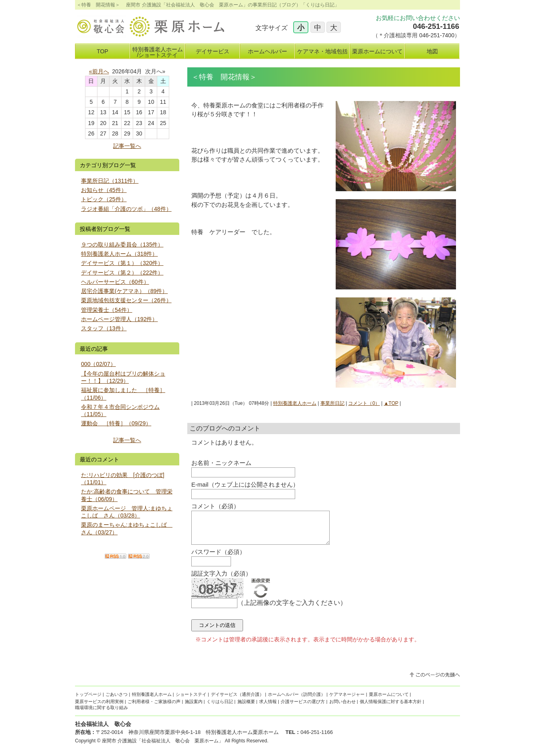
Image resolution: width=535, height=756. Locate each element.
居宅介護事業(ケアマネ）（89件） (124, 291)
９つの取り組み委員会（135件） (122, 245)
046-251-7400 (437, 35)
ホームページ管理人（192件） (120, 319)
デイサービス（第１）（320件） (122, 263)
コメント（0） (364, 403)
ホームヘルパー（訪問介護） (297, 700)
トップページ (88, 700)
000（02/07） (98, 364)
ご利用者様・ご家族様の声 (154, 707)
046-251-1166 (436, 26)
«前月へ (99, 71)
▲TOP (391, 403)
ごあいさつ (117, 700)
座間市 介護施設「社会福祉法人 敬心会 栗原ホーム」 (163, 747)
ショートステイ (191, 700)
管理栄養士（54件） (107, 310)
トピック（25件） (104, 199)
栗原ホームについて (389, 700)
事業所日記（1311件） (110, 181)
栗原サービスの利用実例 (99, 707)
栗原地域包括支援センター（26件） (126, 300)
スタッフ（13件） (104, 328)
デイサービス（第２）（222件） (122, 273)
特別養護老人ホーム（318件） (120, 254)
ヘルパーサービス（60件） (115, 282)
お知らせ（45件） (104, 190)
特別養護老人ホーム (295, 403)
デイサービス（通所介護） (237, 700)
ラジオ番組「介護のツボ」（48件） (126, 209)
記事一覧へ (127, 146)
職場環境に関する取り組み (101, 714)
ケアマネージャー (347, 700)
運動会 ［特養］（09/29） (116, 423)
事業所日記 (332, 403)
